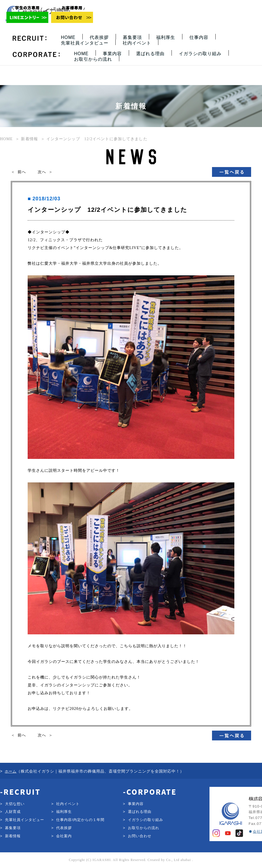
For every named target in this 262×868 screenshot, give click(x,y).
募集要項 (132, 37)
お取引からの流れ (93, 59)
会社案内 (64, 836)
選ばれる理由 (150, 54)
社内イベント (137, 43)
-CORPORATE (150, 792)
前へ (22, 172)
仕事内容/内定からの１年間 (80, 820)
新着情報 (13, 836)
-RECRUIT (20, 792)
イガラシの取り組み (200, 54)
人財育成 (13, 812)
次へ (42, 172)
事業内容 (112, 54)
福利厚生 (166, 37)
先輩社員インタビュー (85, 43)
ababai (186, 860)
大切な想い (15, 804)
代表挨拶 (99, 37)
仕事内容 (199, 37)
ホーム (11, 771)
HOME (68, 37)
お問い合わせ (140, 836)
